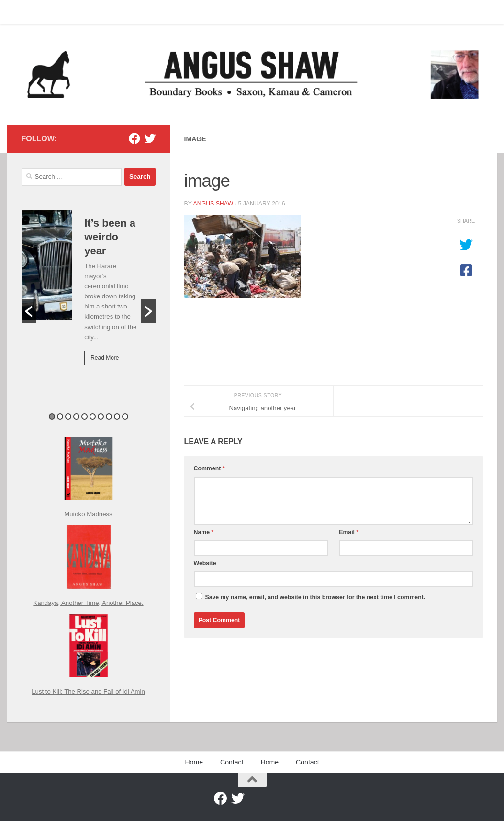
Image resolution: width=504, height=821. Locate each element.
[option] (89, 294)
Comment (209, 468)
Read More (105, 358)
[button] (29, 311)
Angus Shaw (213, 204)
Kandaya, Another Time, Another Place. (88, 603)
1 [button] (52, 416)
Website (205, 563)
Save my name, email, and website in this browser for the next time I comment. (315, 597)
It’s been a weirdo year (110, 237)
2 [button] (60, 416)
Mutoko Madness (88, 514)
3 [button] (68, 416)
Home (23, 12)
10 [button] (125, 416)
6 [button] (93, 416)
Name (204, 532)
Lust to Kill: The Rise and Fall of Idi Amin (88, 691)
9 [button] (117, 416)
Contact (57, 12)
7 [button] (101, 416)
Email (349, 532)
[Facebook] (134, 138)
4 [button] (76, 416)
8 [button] (109, 416)
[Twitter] (150, 138)
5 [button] (84, 416)
